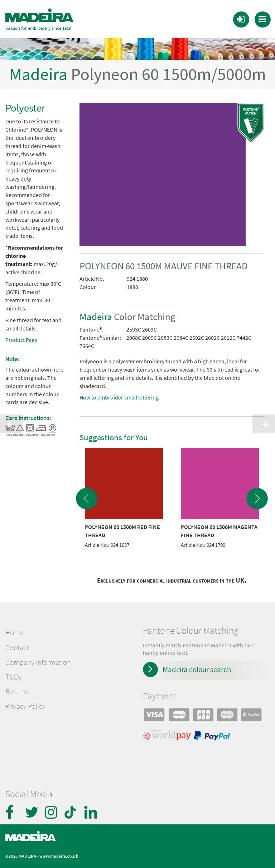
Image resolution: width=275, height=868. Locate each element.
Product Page (21, 340)
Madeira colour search (197, 669)
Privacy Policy (25, 706)
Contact (17, 647)
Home (15, 633)
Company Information (38, 662)
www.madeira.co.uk (59, 856)
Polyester (25, 108)
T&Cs (13, 677)
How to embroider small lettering (119, 397)
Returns (17, 692)
